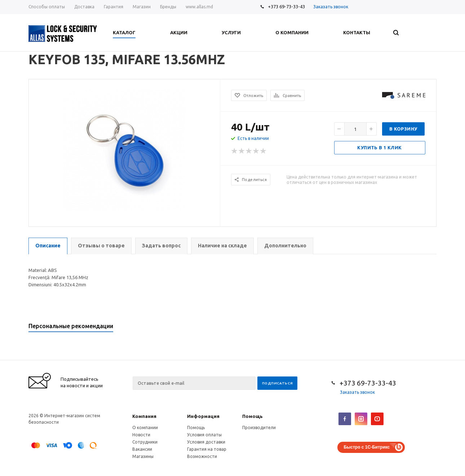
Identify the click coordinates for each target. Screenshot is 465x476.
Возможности (202, 456)
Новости (141, 435)
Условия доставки (206, 442)
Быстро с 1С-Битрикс (367, 447)
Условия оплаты (204, 435)
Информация (203, 416)
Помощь (253, 416)
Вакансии (142, 449)
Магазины (143, 456)
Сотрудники (145, 442)
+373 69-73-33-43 (286, 6)
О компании (145, 427)
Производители (259, 427)
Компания (144, 416)
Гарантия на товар (207, 449)
